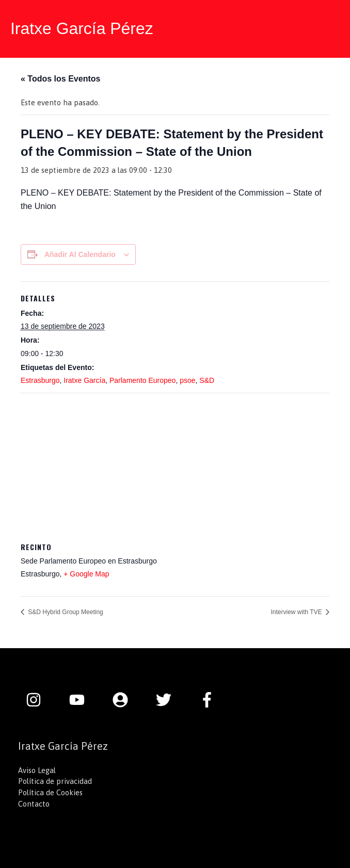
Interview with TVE (297, 612)
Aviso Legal (37, 770)
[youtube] (82, 700)
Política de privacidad (55, 781)
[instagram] (39, 700)
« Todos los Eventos (60, 79)
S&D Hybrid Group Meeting (65, 612)
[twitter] (169, 700)
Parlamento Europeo (142, 380)
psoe (187, 380)
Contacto (34, 804)
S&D (207, 380)
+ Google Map (86, 574)
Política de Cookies (50, 792)
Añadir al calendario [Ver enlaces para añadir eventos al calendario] (80, 254)
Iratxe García (84, 380)
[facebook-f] (210, 700)
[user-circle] (125, 700)
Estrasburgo (40, 380)
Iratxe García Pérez (82, 28)
